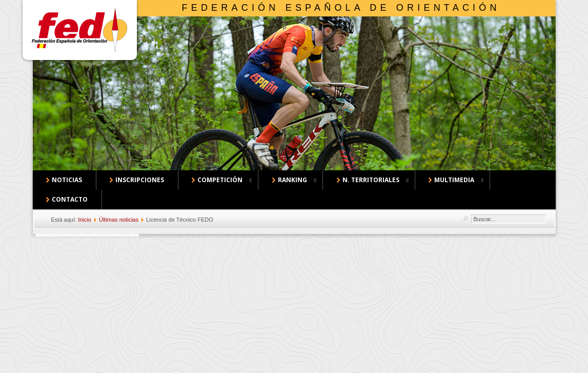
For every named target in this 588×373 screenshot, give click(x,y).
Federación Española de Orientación (341, 8)
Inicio (85, 220)
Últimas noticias (119, 220)
